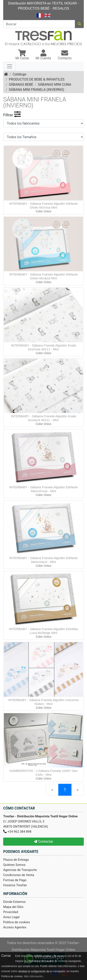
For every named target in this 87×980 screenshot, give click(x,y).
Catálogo (20, 74)
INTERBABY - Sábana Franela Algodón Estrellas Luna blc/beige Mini (43, 631)
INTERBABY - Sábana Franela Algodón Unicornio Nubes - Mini (43, 702)
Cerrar (6, 956)
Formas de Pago (15, 880)
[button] (22, 55)
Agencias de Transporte (20, 870)
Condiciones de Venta (19, 875)
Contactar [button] (43, 842)
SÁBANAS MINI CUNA (55, 85)
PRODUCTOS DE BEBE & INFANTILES (37, 79)
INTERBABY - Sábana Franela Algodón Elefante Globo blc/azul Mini (43, 276)
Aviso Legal (11, 917)
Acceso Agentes (15, 927)
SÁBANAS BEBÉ (21, 85)
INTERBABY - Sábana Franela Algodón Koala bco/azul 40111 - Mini (44, 418)
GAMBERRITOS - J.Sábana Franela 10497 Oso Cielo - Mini (44, 773)
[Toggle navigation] (10, 66)
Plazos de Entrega (16, 860)
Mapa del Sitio (13, 907)
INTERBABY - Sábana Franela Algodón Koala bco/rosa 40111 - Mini (44, 347)
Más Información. (34, 976)
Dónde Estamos (14, 902)
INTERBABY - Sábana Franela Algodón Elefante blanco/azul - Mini (43, 560)
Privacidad (11, 912)
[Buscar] (39, 24)
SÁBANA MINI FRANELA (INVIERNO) (37, 90)
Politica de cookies (17, 922)
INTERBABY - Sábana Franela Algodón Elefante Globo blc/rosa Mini (43, 205)
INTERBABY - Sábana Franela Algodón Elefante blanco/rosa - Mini (43, 489)
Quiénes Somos (14, 865)
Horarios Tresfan (15, 885)
